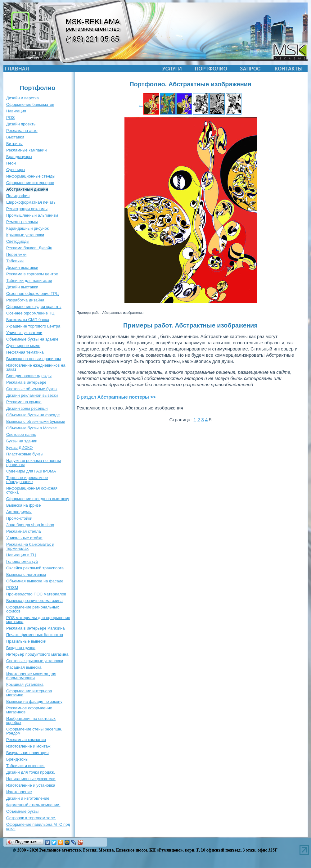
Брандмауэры (19, 157)
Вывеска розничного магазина (34, 601)
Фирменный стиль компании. (33, 805)
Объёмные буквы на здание (32, 339)
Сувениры (16, 170)
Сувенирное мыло (23, 346)
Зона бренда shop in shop (30, 525)
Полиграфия (18, 196)
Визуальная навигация (27, 753)
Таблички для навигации (29, 280)
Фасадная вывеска (24, 667)
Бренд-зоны (17, 759)
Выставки (15, 137)
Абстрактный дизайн (27, 189)
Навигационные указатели (31, 779)
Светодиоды (18, 241)
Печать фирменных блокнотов (35, 635)
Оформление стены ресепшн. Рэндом (34, 731)
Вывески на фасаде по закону (34, 701)
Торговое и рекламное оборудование (27, 480)
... (141, 104)
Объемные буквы (22, 811)
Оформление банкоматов (30, 104)
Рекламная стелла (23, 531)
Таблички (15, 261)
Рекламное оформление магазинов (29, 710)
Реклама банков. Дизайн (29, 248)
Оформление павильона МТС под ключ (38, 826)
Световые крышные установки (35, 661)
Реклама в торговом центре (32, 274)
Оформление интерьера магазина (29, 693)
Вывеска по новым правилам (34, 359)
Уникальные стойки (24, 538)
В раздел (116, 397)
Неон (11, 163)
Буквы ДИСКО (19, 448)
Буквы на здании (22, 441)
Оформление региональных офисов (33, 609)
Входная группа (21, 648)
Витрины (14, 144)
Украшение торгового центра (33, 326)
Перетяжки (16, 254)
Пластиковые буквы (25, 454)
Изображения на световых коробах (31, 721)
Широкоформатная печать (31, 202)
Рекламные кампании (26, 150)
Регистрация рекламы (27, 209)
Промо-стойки (19, 518)
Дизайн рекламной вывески (32, 395)
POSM (12, 588)
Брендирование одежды (29, 376)
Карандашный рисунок (27, 228)
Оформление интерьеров (30, 183)
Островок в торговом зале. (31, 818)
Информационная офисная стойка (32, 490)
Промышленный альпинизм (32, 215)
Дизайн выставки (22, 267)
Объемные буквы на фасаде (33, 415)
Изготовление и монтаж (28, 746)
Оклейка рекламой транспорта (35, 568)
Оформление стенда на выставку (38, 499)
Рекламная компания (26, 740)
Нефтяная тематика (25, 352)
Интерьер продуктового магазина (37, 654)
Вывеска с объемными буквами (36, 421)
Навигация (16, 111)
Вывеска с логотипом (26, 574)
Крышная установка (25, 684)
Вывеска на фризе (24, 505)
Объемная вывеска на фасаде (35, 581)
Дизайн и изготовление (28, 798)
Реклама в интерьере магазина (35, 628)
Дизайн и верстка (23, 98)
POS (10, 118)
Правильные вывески (26, 641)
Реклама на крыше (24, 402)
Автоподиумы (19, 512)
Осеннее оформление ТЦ (30, 313)
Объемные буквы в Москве (32, 428)
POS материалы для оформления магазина (38, 620)
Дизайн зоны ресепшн (27, 408)
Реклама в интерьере (26, 382)
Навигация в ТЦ (21, 555)
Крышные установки (25, 235)
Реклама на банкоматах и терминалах (30, 546)
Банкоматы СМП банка (28, 320)
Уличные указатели (24, 333)
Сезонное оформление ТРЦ (32, 294)
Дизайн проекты (21, 124)
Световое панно (21, 434)
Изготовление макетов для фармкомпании (31, 676)
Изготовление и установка (31, 785)
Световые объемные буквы (32, 389)
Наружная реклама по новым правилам (34, 463)
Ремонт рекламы (22, 222)
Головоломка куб (22, 561)
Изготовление (19, 792)
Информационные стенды (31, 176)
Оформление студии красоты (34, 307)
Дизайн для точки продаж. (31, 772)
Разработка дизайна (25, 300)
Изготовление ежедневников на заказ (36, 367)
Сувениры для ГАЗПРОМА (31, 471)
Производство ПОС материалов (36, 594)
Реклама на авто (22, 131)
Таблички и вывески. (25, 766)
